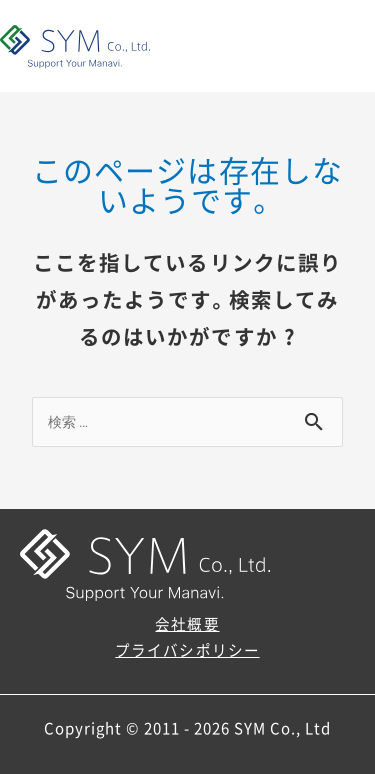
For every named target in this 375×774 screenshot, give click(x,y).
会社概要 (187, 624)
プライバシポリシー (187, 650)
